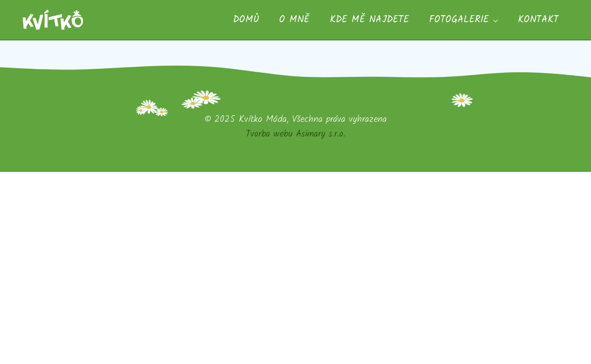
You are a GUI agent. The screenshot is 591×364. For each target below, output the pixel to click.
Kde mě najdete (369, 20)
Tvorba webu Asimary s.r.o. (295, 134)
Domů (246, 20)
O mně (294, 20)
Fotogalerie (459, 20)
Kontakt (538, 20)
